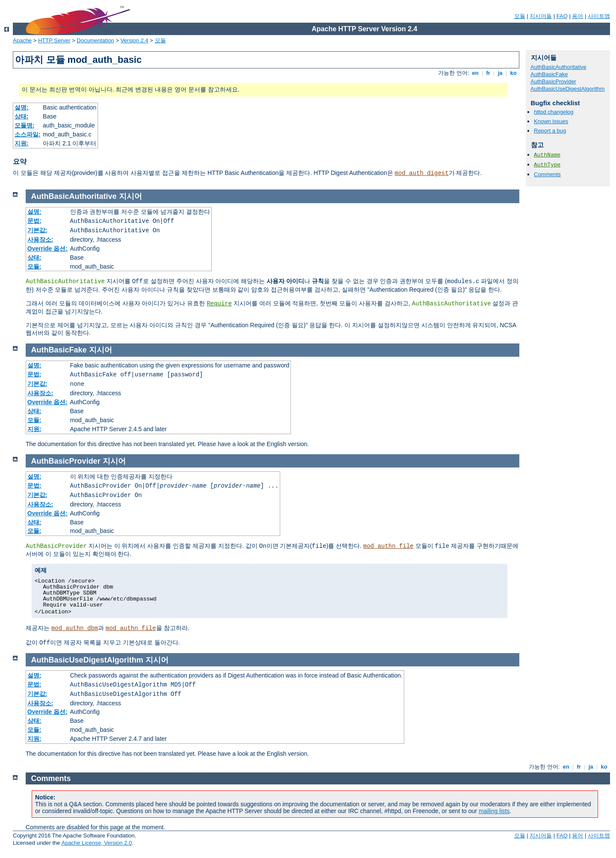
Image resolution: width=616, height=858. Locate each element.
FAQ (562, 16)
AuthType (547, 165)
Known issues (551, 121)
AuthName (547, 155)
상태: (22, 116)
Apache (22, 40)
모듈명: (25, 125)
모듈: (34, 266)
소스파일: (28, 134)
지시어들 (541, 16)
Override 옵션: (47, 249)
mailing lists (494, 811)
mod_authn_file (388, 546)
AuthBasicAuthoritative (558, 67)
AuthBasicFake (549, 74)
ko (513, 73)
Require (219, 304)
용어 (577, 16)
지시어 (130, 196)
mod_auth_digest (422, 173)
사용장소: (40, 240)
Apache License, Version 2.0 (96, 843)
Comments (547, 174)
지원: (22, 143)
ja (500, 73)
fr (488, 73)
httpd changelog (554, 112)
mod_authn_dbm (75, 628)
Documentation (95, 40)
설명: (22, 107)
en (475, 73)
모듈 (520, 16)
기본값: (37, 230)
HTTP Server (54, 40)
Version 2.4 (135, 40)
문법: (34, 221)
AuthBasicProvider (553, 81)
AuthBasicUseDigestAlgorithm (567, 89)
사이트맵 (599, 16)
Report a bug (550, 131)
